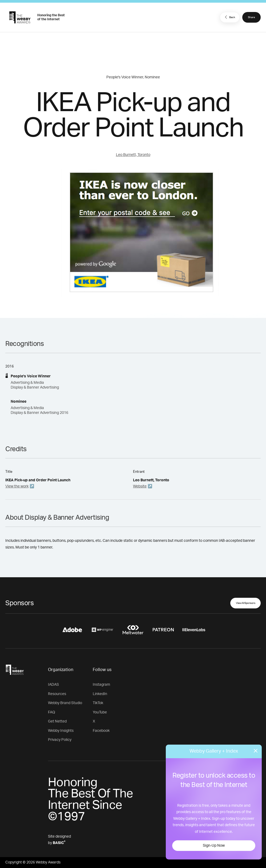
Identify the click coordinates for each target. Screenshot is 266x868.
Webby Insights (61, 731)
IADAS (53, 685)
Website (140, 486)
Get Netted (57, 721)
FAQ (52, 712)
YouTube (100, 712)
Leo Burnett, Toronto (133, 155)
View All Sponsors (246, 603)
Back (229, 17)
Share (251, 17)
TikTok (98, 703)
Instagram (101, 685)
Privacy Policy (60, 740)
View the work (17, 486)
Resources (57, 694)
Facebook (101, 731)
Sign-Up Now (214, 846)
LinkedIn (100, 694)
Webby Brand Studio (65, 703)
